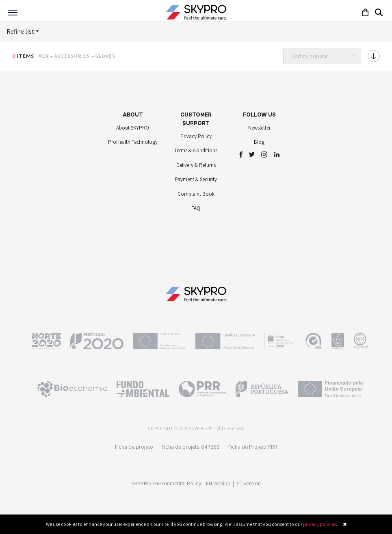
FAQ (196, 208)
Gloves (105, 56)
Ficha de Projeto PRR (253, 447)
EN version (218, 483)
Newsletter (259, 128)
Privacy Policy (196, 136)
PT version (249, 483)
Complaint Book (196, 194)
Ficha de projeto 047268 (191, 447)
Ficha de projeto (134, 447)
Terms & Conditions (196, 150)
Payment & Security (196, 179)
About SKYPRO (133, 128)
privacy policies (319, 524)
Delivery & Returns (196, 165)
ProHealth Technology (133, 142)
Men (44, 56)
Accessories (72, 56)
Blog (259, 142)
